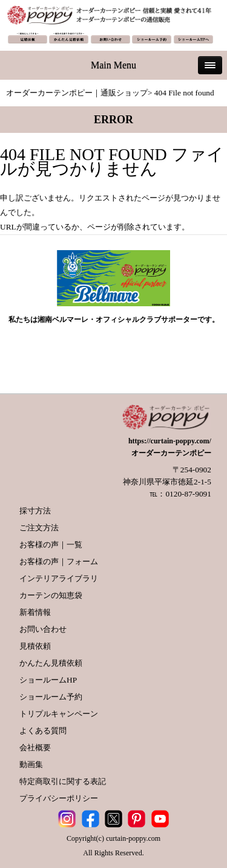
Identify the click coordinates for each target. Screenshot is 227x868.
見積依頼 (35, 646)
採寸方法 (35, 511)
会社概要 (35, 747)
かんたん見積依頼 (51, 663)
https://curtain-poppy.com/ (170, 441)
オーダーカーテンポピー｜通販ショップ (77, 93)
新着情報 (35, 612)
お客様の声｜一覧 (51, 545)
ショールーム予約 (51, 697)
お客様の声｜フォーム (59, 561)
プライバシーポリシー (59, 798)
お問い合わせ (43, 629)
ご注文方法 (39, 528)
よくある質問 (43, 731)
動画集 (31, 764)
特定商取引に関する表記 (63, 781)
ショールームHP (48, 680)
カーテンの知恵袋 (51, 595)
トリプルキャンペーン (59, 714)
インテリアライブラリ (59, 578)
